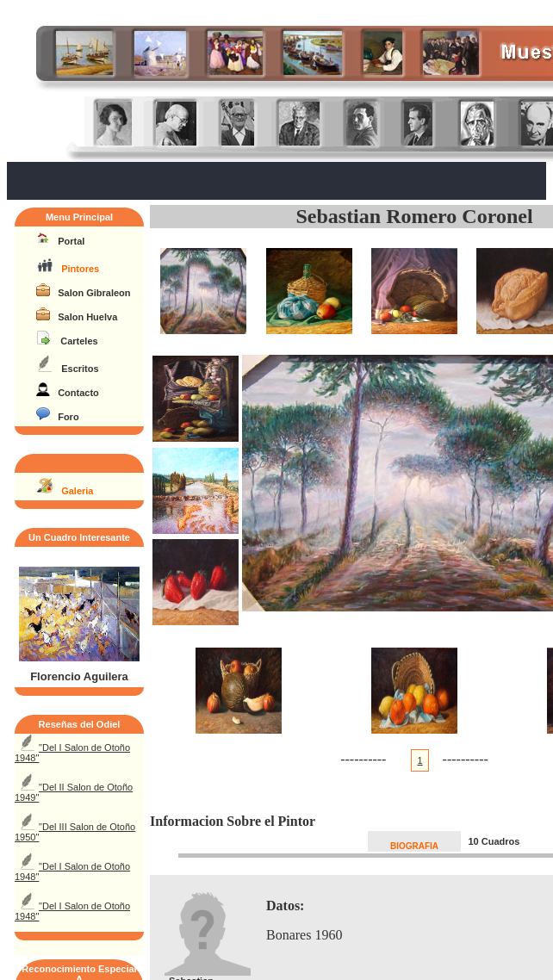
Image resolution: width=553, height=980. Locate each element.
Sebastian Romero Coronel (414, 216)
